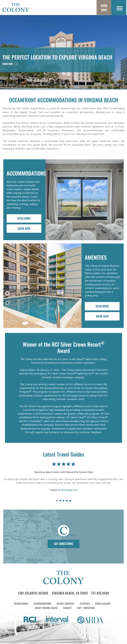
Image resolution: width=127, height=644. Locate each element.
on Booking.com (68, 490)
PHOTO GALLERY (103, 604)
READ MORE (24, 218)
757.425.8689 (100, 594)
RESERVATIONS (21, 604)
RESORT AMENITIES (65, 604)
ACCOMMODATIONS (42, 604)
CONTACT (67, 609)
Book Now (104, 8)
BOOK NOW (10, 64)
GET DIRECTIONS (64, 544)
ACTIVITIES (85, 604)
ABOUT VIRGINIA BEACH (46, 609)
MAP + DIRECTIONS (86, 609)
